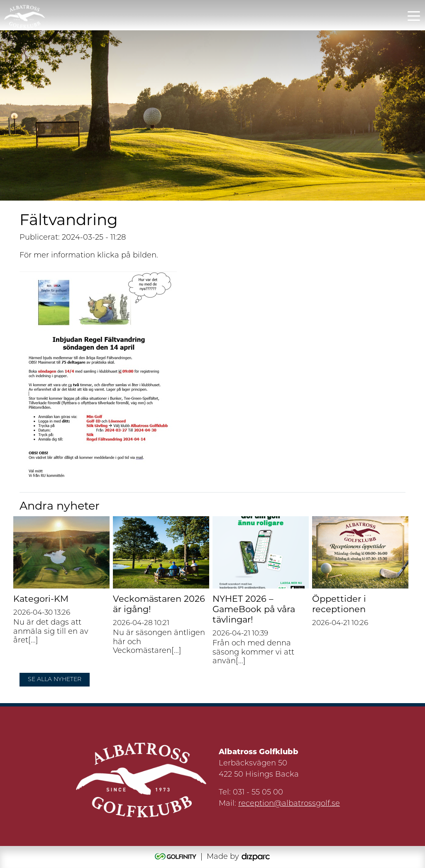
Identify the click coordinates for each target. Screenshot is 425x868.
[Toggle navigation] (414, 15)
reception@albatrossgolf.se (289, 804)
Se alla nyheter (55, 680)
